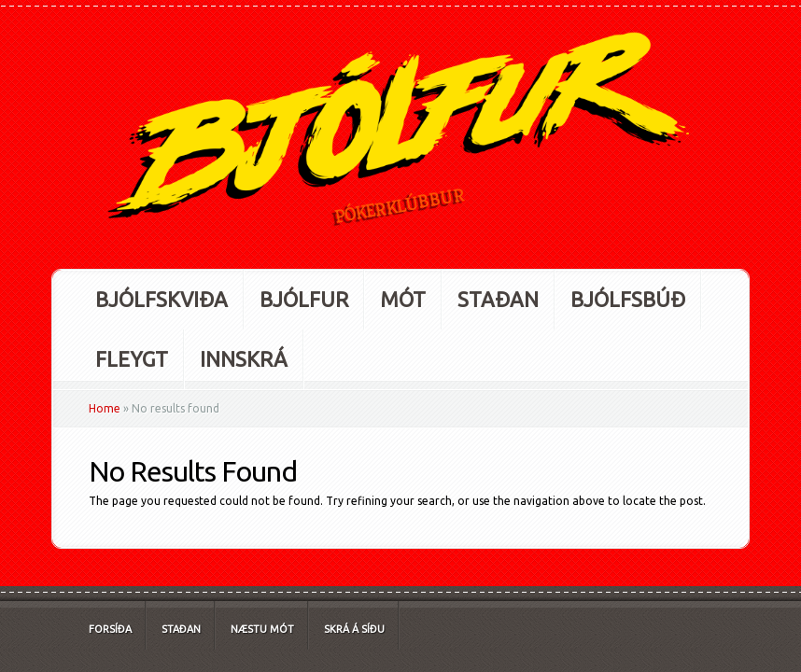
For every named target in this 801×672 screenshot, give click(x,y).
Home (105, 408)
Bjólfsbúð (628, 299)
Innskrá (244, 359)
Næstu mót (262, 629)
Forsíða (110, 629)
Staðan (498, 299)
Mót (403, 299)
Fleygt (132, 359)
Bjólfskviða (162, 299)
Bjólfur (304, 299)
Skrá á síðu (354, 629)
